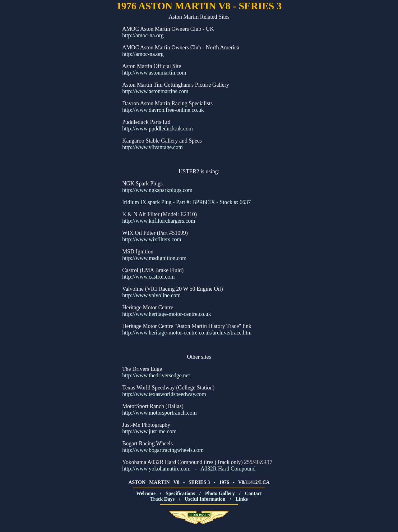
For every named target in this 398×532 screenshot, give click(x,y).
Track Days (163, 499)
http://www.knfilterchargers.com (159, 221)
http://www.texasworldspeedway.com (164, 394)
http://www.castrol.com (148, 277)
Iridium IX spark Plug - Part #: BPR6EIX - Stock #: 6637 (186, 202)
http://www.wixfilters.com (152, 239)
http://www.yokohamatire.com (156, 469)
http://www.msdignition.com (154, 258)
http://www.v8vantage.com (153, 147)
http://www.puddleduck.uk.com (157, 129)
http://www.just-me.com (149, 431)
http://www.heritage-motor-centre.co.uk (167, 314)
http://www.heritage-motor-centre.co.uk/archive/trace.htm (187, 333)
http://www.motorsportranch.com (160, 413)
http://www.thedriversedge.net (156, 375)
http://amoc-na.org (143, 35)
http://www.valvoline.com (151, 295)
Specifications (181, 493)
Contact (254, 493)
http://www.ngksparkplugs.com (157, 190)
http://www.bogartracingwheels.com (163, 450)
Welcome (146, 493)
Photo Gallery (220, 493)
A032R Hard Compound (228, 469)
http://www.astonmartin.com (154, 73)
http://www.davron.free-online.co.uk (163, 110)
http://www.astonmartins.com (155, 91)
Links (242, 499)
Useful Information (206, 499)
